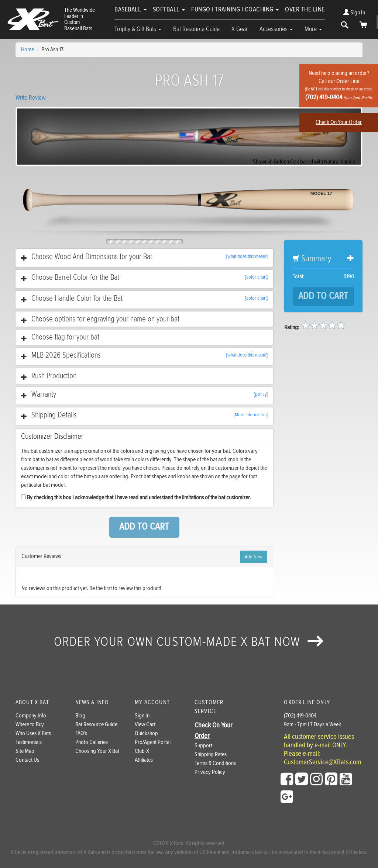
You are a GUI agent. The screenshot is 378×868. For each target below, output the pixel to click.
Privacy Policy (210, 772)
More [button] (313, 29)
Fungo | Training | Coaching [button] (235, 9)
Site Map (25, 751)
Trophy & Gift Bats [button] (138, 29)
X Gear (240, 29)
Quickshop (146, 733)
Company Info (31, 716)
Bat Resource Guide (196, 29)
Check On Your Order (339, 122)
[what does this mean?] (247, 256)
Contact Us (27, 760)
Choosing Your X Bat (97, 751)
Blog (80, 716)
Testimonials (29, 742)
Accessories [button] (276, 29)
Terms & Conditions (215, 763)
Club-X (142, 751)
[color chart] (256, 277)
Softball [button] (169, 9)
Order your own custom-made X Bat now (189, 642)
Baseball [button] (130, 9)
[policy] (261, 394)
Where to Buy (30, 725)
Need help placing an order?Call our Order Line (339, 85)
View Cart (145, 725)
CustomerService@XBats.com (322, 762)
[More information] (251, 415)
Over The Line (305, 9)
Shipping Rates (211, 755)
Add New (254, 557)
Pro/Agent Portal (153, 742)
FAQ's (81, 733)
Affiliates (144, 760)
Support (203, 746)
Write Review (31, 98)
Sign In (354, 13)
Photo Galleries (92, 742)
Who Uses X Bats (33, 733)
